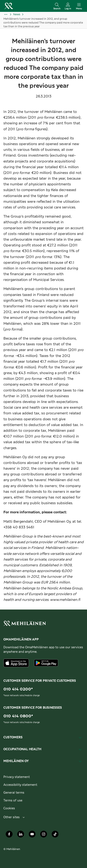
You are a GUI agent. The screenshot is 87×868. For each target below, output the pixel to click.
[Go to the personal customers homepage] (9, 6)
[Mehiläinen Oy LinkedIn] (21, 835)
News (17, 14)
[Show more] (8, 14)
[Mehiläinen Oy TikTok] (55, 835)
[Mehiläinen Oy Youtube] (32, 835)
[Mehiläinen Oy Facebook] (9, 835)
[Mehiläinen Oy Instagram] (44, 835)
